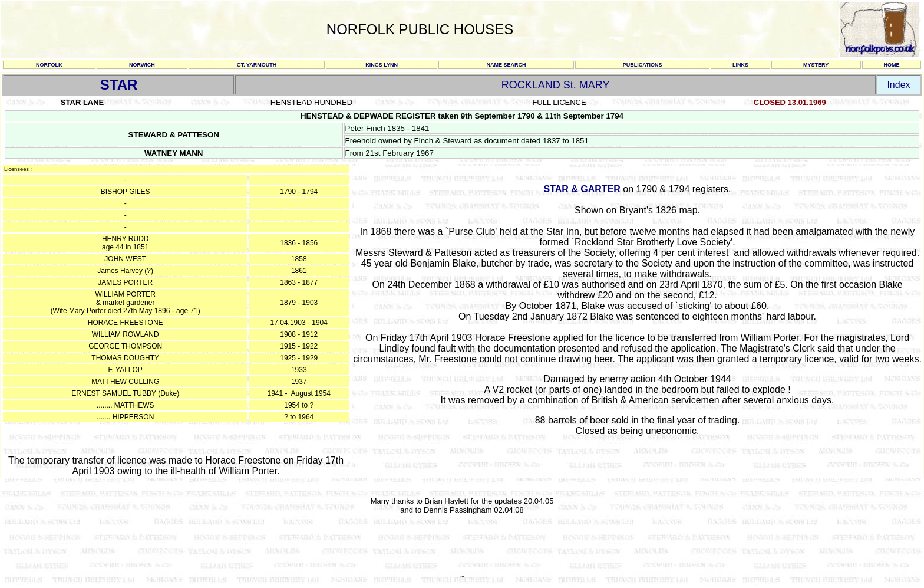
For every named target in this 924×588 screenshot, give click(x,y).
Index (898, 85)
